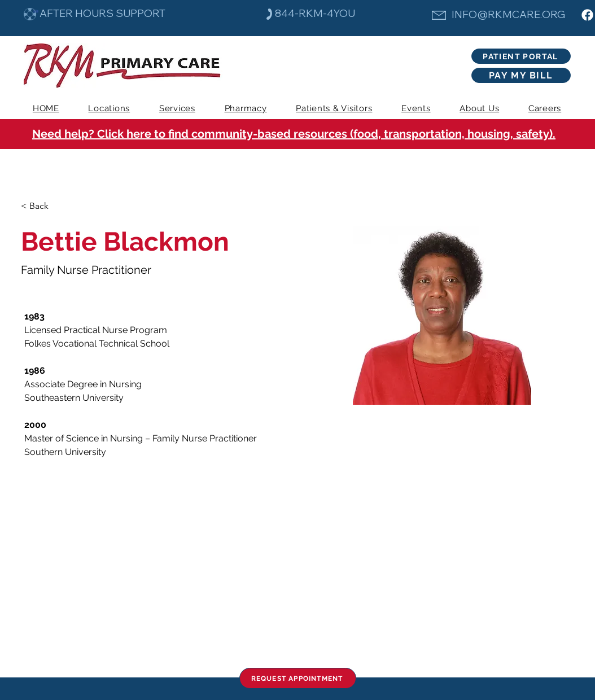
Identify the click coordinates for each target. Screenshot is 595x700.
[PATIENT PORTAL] (521, 56)
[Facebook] (587, 15)
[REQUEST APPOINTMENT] (298, 678)
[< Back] (43, 206)
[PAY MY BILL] (521, 75)
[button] (177, 108)
